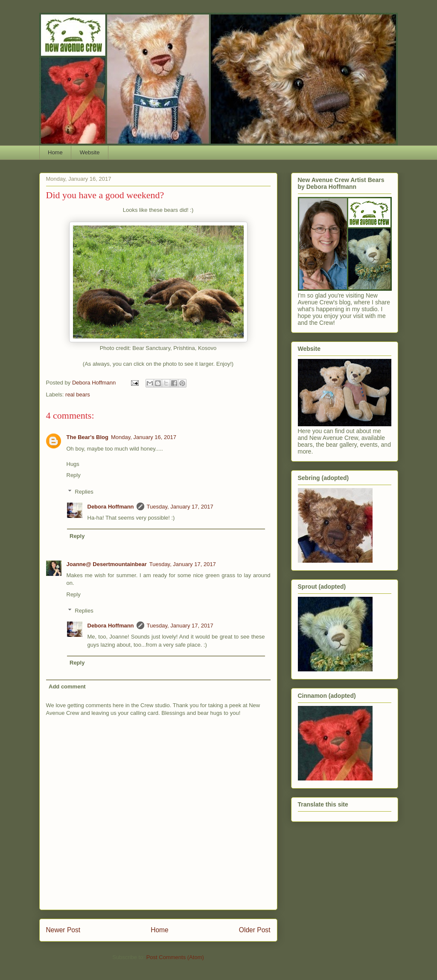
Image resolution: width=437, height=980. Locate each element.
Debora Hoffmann (111, 507)
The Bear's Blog (87, 437)
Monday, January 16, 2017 (144, 437)
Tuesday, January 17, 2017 (180, 507)
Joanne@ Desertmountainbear (107, 564)
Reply (74, 475)
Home (55, 152)
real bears (78, 395)
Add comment (67, 687)
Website (90, 152)
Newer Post (63, 930)
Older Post (255, 930)
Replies (84, 492)
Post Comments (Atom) (175, 957)
